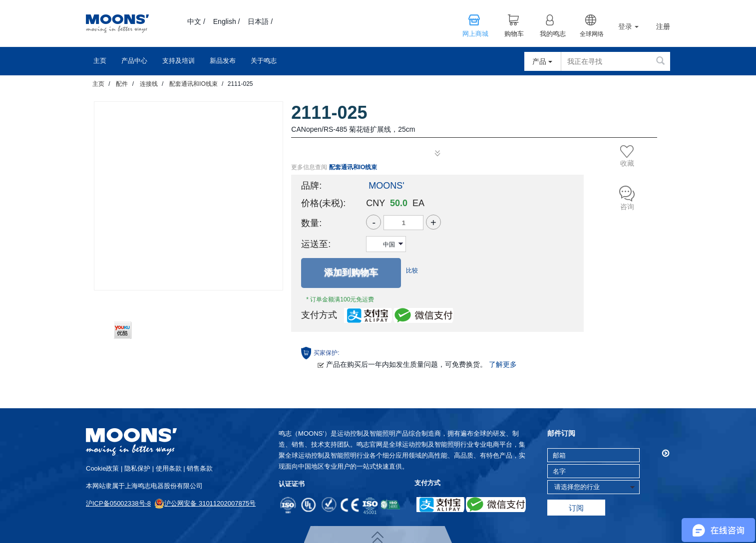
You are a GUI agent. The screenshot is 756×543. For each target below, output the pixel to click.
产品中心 (134, 61)
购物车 (514, 34)
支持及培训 (179, 61)
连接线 (149, 84)
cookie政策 (102, 468)
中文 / (196, 21)
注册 (663, 27)
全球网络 (592, 34)
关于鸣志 (264, 61)
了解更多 (503, 364)
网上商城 (475, 34)
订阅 (576, 508)
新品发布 (223, 61)
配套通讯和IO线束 (193, 84)
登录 (628, 26)
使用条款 (169, 468)
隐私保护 (137, 468)
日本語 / (260, 21)
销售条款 (200, 468)
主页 (100, 61)
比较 (412, 271)
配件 (122, 84)
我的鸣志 (553, 34)
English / (227, 21)
